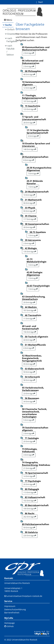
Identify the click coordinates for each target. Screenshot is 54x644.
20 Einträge (29, 302)
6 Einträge (33, 136)
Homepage (10, 623)
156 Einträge (30, 332)
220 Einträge (30, 536)
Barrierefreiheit (12, 613)
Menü (8, 20)
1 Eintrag (33, 187)
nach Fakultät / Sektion (10, 50)
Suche (8, 25)
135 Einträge (30, 251)
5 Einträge (29, 420)
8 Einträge (29, 160)
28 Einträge (29, 123)
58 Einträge (29, 380)
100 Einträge (30, 509)
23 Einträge (29, 394)
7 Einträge (33, 174)
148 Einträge (30, 149)
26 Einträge (29, 484)
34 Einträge (29, 401)
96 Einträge (29, 203)
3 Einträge (29, 455)
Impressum (10, 606)
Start (40, 2)
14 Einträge (29, 476)
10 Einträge (29, 195)
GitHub (9, 626)
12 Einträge (29, 88)
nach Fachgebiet (10, 40)
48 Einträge (29, 74)
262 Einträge (30, 517)
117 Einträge (30, 219)
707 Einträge (30, 310)
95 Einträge (29, 364)
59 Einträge (29, 372)
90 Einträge (29, 211)
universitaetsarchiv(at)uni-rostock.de (25, 596)
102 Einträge (30, 501)
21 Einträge (29, 468)
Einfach (10, 29)
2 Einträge (29, 53)
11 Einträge (29, 319)
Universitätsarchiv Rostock (17, 583)
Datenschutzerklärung (15, 609)
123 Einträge (30, 109)
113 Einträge (30, 492)
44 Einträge (29, 340)
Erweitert (10, 34)
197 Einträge (30, 101)
